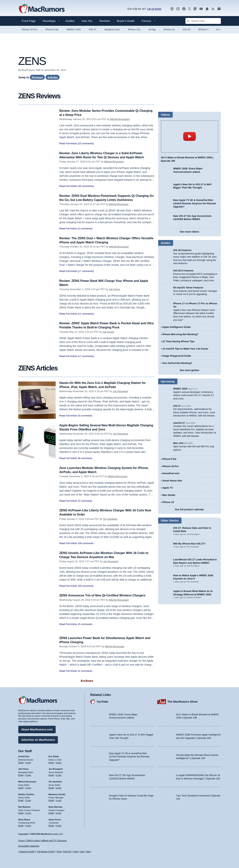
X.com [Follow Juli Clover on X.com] (28, 775)
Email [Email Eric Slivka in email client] (51, 762)
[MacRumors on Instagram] (178, 9)
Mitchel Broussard (120, 119)
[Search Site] (203, 21)
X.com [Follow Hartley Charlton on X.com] (28, 800)
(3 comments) (85, 228)
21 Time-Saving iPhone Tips (179, 341)
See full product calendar (189, 509)
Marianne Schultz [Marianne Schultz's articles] (57, 794)
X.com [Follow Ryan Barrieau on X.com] (59, 812)
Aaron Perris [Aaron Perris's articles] (55, 819)
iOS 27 (93, 29)
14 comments (85, 671)
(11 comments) (86, 314)
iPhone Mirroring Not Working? (180, 334)
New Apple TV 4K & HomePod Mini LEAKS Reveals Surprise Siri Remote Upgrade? (195, 203)
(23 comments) (86, 143)
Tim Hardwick (110, 519)
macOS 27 (179, 423)
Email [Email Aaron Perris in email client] (51, 825)
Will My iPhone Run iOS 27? (189, 544)
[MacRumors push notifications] (207, 9)
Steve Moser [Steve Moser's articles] (24, 819)
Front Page (29, 21)
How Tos (87, 21)
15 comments (85, 501)
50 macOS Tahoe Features (188, 288)
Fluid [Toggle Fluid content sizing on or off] (59, 852)
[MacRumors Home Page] (42, 9)
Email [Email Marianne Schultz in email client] (51, 800)
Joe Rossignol (120, 391)
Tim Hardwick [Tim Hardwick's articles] (55, 781)
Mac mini (179, 443)
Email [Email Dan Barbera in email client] (21, 812)
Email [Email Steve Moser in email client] (21, 825)
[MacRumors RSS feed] (213, 9)
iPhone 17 (204, 29)
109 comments (86, 543)
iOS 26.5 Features (183, 271)
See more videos (189, 232)
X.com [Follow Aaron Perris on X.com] (59, 825)
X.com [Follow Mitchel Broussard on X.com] (28, 787)
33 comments (85, 416)
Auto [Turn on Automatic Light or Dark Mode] (76, 852)
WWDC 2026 (74, 29)
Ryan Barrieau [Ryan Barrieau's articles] (56, 806)
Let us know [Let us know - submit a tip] (154, 9)
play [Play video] (190, 136)
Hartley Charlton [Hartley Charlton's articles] (26, 794)
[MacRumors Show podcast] (172, 9)
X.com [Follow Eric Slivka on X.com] (59, 762)
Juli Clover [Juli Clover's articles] (24, 769)
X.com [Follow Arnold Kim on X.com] (28, 762)
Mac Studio (169, 495)
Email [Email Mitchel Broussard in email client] (21, 787)
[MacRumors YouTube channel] (201, 9)
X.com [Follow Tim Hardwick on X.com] (59, 787)
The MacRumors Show (183, 701)
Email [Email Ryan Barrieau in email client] (51, 812)
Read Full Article (68, 143)
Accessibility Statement (29, 846)
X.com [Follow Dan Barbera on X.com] (28, 812)
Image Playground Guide (177, 356)
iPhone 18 (169, 29)
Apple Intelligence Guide (176, 327)
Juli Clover (114, 289)
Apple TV (167, 488)
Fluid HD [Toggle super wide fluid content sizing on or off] (67, 852)
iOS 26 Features (182, 250)
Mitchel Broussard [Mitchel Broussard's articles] (27, 781)
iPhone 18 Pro (30, 29)
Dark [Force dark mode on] (88, 852)
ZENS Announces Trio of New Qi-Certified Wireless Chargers (105, 595)
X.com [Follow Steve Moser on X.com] (28, 825)
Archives (87, 681)
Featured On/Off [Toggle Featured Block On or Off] (27, 852)
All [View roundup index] (218, 29)
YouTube (103, 701)
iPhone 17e (134, 29)
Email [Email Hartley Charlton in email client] (21, 800)
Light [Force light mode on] (82, 852)
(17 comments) (86, 271)
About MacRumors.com (37, 729)
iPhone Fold (52, 29)
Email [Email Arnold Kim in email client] (21, 762)
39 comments (85, 458)
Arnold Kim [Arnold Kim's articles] (24, 756)
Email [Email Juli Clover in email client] (21, 775)
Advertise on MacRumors (38, 739)
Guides (70, 21)
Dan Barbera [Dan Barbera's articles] (24, 806)
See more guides (189, 370)
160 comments (86, 586)
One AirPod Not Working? (177, 363)
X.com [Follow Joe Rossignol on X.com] (59, 775)
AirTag (152, 29)
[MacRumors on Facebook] (184, 9)
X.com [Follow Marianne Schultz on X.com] (59, 800)
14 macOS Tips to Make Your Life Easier (185, 349)
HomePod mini (171, 473)
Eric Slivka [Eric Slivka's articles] (54, 756)
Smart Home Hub (172, 481)
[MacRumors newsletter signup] (219, 9)
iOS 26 (187, 29)
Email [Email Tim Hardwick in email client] (51, 787)
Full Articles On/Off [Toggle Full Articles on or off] (46, 852)
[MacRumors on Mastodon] (195, 9)
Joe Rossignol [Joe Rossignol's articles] (56, 769)
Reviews (105, 21)
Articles (53, 77)
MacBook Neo (112, 29)
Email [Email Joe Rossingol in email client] (51, 775)
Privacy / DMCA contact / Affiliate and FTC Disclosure (43, 841)
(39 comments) (86, 186)
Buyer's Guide (126, 21)
